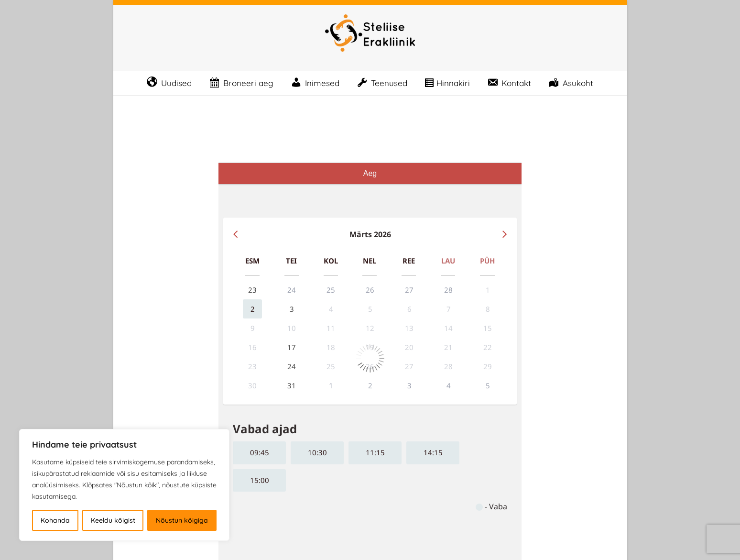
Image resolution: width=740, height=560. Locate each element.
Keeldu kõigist (113, 520)
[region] (124, 485)
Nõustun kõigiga (182, 520)
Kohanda (55, 520)
